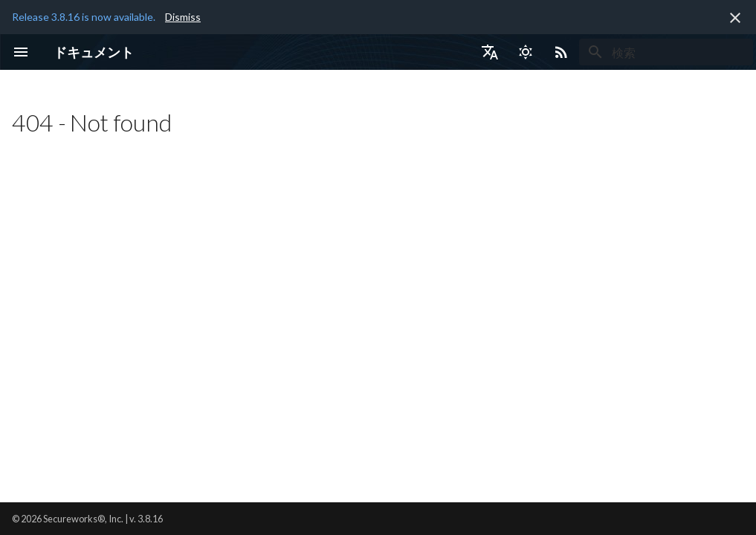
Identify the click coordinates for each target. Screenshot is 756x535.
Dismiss (183, 17)
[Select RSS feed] (561, 52)
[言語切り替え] (490, 52)
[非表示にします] (735, 18)
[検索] (666, 52)
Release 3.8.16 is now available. (84, 17)
